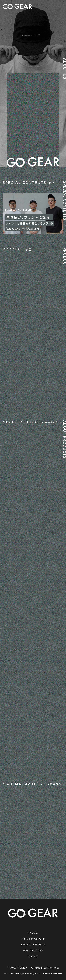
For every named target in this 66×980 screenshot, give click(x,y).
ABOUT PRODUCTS (33, 939)
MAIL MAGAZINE (33, 951)
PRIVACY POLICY (17, 968)
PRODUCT (33, 933)
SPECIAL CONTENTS (33, 945)
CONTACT (33, 957)
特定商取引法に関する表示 (45, 968)
